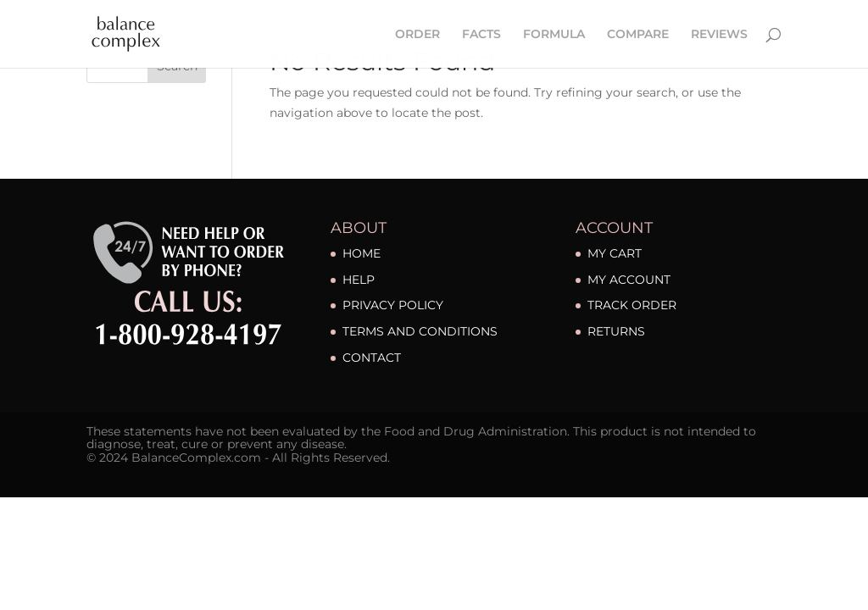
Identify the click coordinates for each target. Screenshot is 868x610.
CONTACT (372, 358)
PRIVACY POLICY (393, 305)
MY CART (615, 253)
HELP (359, 280)
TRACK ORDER (632, 305)
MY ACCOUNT (629, 280)
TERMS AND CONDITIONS (420, 331)
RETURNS (616, 331)
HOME (362, 253)
